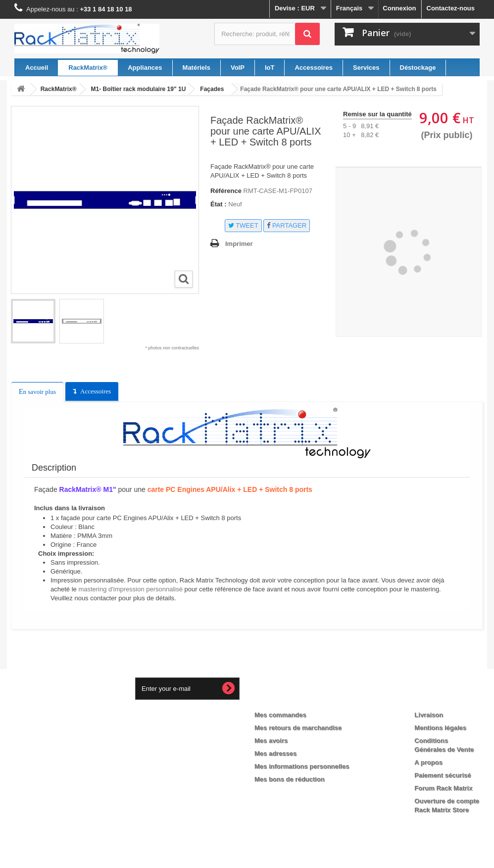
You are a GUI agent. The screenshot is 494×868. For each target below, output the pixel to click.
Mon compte (283, 699)
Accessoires (96, 391)
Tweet (243, 225)
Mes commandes (280, 715)
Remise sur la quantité (377, 114)
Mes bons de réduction (290, 779)
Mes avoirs (271, 741)
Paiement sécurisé (443, 775)
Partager (287, 225)
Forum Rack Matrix (443, 788)
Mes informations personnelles (302, 766)
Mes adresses (275, 753)
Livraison (429, 715)
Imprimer (239, 244)
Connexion (399, 8)
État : (219, 204)
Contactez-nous (451, 8)
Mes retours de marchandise (298, 728)
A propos (428, 762)
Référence (226, 191)
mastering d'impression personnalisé (130, 589)
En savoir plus (37, 392)
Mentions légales (440, 728)
